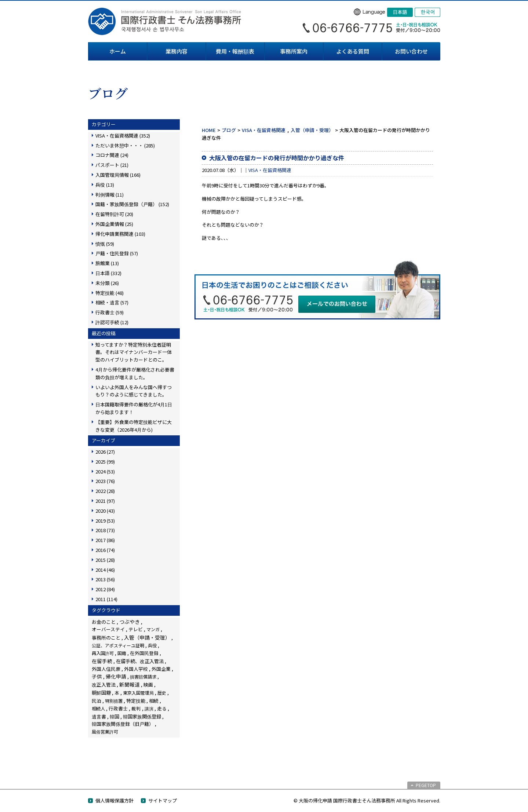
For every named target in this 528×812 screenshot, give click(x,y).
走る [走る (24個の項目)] (162, 708)
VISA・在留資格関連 (264, 130)
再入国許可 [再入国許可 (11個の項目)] (103, 653)
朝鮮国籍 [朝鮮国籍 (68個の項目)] (101, 693)
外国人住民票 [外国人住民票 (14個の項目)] (106, 669)
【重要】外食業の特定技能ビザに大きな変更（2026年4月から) (134, 426)
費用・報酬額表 (235, 51)
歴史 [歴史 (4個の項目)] (162, 693)
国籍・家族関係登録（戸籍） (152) (132, 204)
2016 (105, 550)
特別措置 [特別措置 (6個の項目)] (114, 701)
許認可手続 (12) (112, 322)
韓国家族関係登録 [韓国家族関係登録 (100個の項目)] (142, 716)
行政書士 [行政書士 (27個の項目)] (118, 708)
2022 (105, 491)
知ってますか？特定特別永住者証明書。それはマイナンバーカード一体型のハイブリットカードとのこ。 (134, 352)
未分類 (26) (107, 283)
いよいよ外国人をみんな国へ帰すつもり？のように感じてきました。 (134, 391)
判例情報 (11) (110, 195)
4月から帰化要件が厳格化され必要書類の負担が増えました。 (135, 373)
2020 (105, 511)
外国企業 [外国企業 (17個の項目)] (161, 669)
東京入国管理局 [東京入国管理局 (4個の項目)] (138, 693)
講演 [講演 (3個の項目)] (149, 708)
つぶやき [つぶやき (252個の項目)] (130, 622)
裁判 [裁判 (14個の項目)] (136, 708)
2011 (106, 599)
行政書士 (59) (110, 312)
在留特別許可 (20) (114, 214)
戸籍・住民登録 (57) (117, 253)
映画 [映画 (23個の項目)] (148, 685)
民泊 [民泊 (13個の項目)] (97, 701)
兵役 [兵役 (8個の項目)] (152, 645)
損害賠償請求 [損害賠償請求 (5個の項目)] (143, 676)
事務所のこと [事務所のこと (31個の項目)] (106, 638)
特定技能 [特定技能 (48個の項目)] (136, 701)
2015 (105, 560)
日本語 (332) (108, 273)
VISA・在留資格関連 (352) (123, 136)
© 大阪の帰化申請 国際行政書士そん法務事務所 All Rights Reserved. (367, 800)
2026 (105, 452)
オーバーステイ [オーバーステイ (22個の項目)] (108, 629)
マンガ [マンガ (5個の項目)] (153, 629)
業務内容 (176, 51)
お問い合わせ (411, 51)
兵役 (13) (105, 185)
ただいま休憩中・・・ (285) (125, 145)
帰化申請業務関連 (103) (120, 234)
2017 (105, 540)
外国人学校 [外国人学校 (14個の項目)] (136, 669)
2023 (105, 481)
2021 (105, 501)
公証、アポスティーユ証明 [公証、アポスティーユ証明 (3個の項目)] (118, 645)
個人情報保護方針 (114, 800)
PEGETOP (426, 785)
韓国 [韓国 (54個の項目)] (114, 716)
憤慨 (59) (105, 244)
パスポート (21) (112, 165)
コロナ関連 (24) (112, 155)
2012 (105, 589)
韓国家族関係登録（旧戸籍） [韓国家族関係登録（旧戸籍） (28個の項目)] (123, 724)
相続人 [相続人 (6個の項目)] (98, 709)
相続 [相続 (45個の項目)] (154, 701)
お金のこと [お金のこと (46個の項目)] (104, 622)
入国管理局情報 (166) (118, 175)
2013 (105, 579)
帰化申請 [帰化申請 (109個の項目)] (116, 676)
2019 (105, 521)
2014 (105, 570)
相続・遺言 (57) (112, 302)
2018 (105, 530)
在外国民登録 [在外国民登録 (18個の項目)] (144, 653)
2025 (105, 462)
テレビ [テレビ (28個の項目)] (136, 629)
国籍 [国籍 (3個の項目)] (122, 653)
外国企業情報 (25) (114, 224)
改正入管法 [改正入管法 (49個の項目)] (104, 685)
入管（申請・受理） (312, 130)
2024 (105, 471)
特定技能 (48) (110, 293)
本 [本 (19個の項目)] (117, 693)
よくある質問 (353, 51)
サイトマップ (163, 800)
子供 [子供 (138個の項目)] (97, 676)
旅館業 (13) (107, 263)
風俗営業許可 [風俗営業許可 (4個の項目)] (105, 731)
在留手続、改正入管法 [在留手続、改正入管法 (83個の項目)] (140, 661)
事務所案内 (294, 51)
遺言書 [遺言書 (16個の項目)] (99, 716)
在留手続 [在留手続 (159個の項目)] (102, 661)
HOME (209, 130)
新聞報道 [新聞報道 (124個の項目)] (130, 684)
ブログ (229, 130)
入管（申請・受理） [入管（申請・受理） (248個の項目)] (147, 637)
